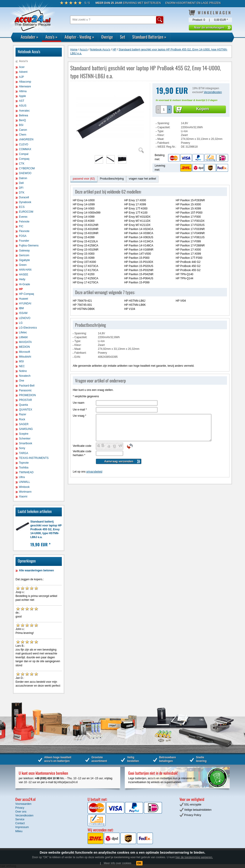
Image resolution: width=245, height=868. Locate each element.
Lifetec (23, 332)
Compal (24, 154)
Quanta (23, 405)
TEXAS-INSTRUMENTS (34, 458)
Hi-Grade (25, 284)
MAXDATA (25, 342)
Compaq (24, 159)
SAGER (24, 424)
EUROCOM (26, 212)
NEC (22, 366)
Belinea (23, 115)
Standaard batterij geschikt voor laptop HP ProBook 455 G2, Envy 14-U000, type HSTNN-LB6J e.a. (46, 529)
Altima (23, 91)
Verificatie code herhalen (82, 453)
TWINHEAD (26, 472)
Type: (161, 131)
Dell (21, 183)
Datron (23, 178)
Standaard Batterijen (149, 37)
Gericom (24, 255)
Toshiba (24, 468)
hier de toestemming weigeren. (194, 857)
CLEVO (24, 144)
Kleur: (161, 135)
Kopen (203, 109)
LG (21, 323)
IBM (21, 308)
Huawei (23, 299)
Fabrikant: (163, 143)
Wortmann (25, 492)
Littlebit (23, 337)
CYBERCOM (27, 168)
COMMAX (25, 149)
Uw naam (79, 403)
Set (123, 37)
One (22, 381)
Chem (23, 135)
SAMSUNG (26, 429)
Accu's (51, 37)
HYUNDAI (25, 303)
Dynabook (25, 202)
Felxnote (24, 222)
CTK (22, 164)
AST (22, 101)
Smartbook (26, 443)
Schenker (25, 439)
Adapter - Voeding (79, 37)
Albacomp (25, 82)
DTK (22, 193)
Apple (22, 96)
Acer (22, 67)
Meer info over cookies (118, 863)
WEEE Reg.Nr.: (167, 147)
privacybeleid (94, 472)
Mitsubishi (25, 357)
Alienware (25, 86)
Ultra (22, 477)
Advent (23, 72)
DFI (21, 188)
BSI (21, 125)
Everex (23, 217)
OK (139, 863)
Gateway (24, 251)
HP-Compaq (26, 294)
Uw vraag (79, 416)
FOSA (23, 236)
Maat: (161, 139)
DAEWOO (25, 173)
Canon (23, 130)
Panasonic (25, 390)
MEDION (24, 347)
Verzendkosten (213, 92)
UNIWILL (25, 482)
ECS (22, 207)
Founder (24, 241)
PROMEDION (27, 395)
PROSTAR (25, 400)
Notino (23, 371)
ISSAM (23, 313)
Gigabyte (24, 260)
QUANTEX (26, 410)
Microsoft (25, 352)
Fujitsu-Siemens (29, 246)
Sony (22, 448)
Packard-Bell (27, 386)
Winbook (24, 487)
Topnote (24, 463)
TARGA (23, 453)
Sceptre (24, 434)
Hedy (22, 279)
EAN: (78, 357)
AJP (21, 77)
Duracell (24, 197)
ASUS (23, 106)
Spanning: (164, 123)
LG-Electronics (28, 328)
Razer (23, 414)
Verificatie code (82, 446)
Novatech (25, 376)
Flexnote (24, 231)
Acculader (30, 37)
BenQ (22, 120)
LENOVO (25, 318)
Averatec (24, 111)
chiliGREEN (26, 139)
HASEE (24, 275)
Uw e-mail (80, 410)
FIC (21, 226)
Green (23, 265)
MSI (21, 361)
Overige (107, 37)
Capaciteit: (164, 127)
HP (21, 289)
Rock (22, 419)
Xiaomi (23, 497)
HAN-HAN (25, 270)
